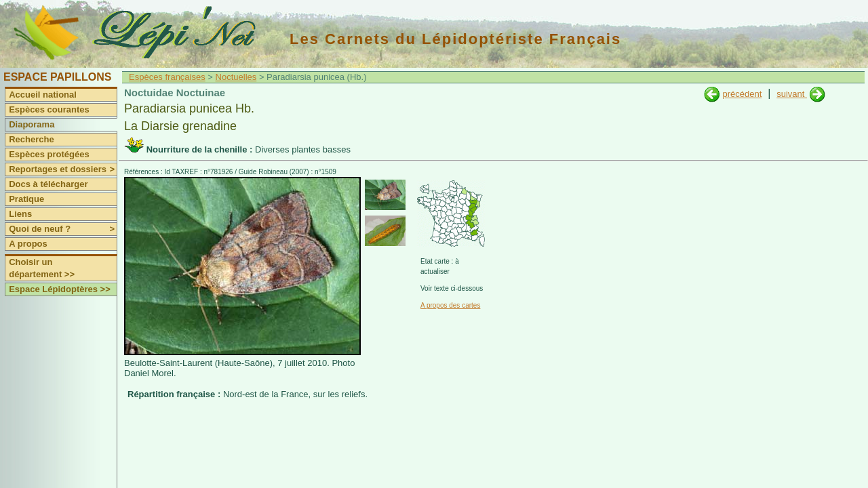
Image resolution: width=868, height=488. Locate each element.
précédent (742, 94)
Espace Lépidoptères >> (60, 289)
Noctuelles (236, 77)
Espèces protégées (49, 154)
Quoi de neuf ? (63, 229)
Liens (20, 214)
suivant (792, 94)
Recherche (31, 139)
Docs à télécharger (48, 184)
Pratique (26, 199)
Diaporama (32, 124)
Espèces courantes (49, 109)
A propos (28, 244)
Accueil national (43, 95)
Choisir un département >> (42, 268)
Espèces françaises (167, 77)
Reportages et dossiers (63, 169)
